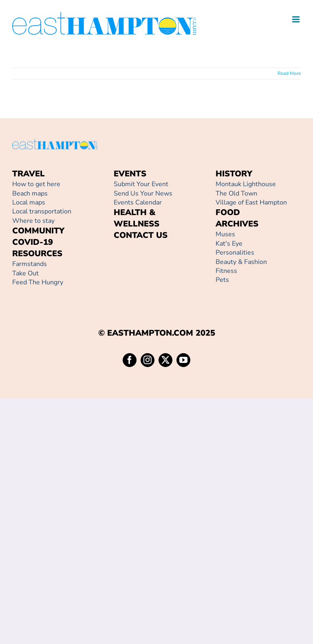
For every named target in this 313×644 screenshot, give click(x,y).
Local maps (29, 202)
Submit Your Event (141, 184)
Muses (225, 234)
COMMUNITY (38, 231)
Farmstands (30, 264)
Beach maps (30, 193)
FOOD (228, 212)
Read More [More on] (289, 73)
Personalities (235, 253)
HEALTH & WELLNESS (137, 218)
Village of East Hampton (251, 202)
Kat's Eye (229, 244)
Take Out (25, 273)
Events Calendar (138, 202)
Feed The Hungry (38, 282)
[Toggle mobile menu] (296, 19)
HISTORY (234, 174)
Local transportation (42, 211)
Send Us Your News (143, 193)
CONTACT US (141, 235)
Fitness (226, 271)
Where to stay (33, 221)
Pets (222, 280)
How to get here (36, 184)
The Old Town (236, 193)
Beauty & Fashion (241, 262)
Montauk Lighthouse (246, 184)
